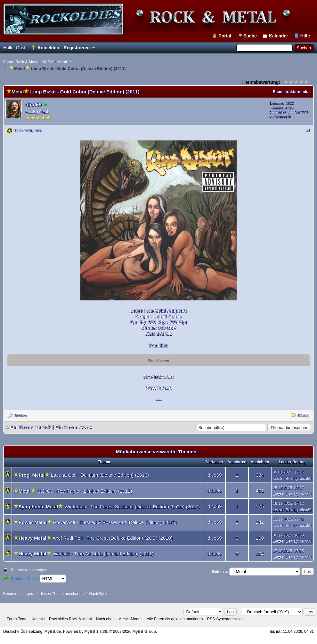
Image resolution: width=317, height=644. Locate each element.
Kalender (279, 36)
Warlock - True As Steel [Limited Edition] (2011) (103, 554)
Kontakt (38, 619)
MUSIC (48, 62)
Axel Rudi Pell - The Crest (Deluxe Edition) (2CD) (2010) (113, 538)
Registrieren (77, 48)
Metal (62, 62)
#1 (308, 130)
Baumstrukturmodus (292, 92)
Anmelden (48, 48)
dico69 (33, 105)
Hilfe (305, 36)
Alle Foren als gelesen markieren (175, 619)
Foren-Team (17, 619)
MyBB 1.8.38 (96, 632)
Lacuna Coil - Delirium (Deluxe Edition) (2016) (100, 475)
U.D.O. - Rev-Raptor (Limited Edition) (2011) (85, 491)
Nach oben (105, 619)
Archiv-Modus (130, 619)
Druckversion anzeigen (29, 570)
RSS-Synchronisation (225, 619)
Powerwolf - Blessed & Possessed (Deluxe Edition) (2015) (115, 522)
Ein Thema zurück (30, 427)
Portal (225, 36)
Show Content (158, 360)
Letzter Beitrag (285, 479)
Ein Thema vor (71, 427)
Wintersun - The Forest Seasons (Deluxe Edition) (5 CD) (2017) (132, 507)
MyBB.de (53, 632)
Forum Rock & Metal (21, 62)
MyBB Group (144, 632)
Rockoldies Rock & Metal (70, 619)
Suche (250, 36)
